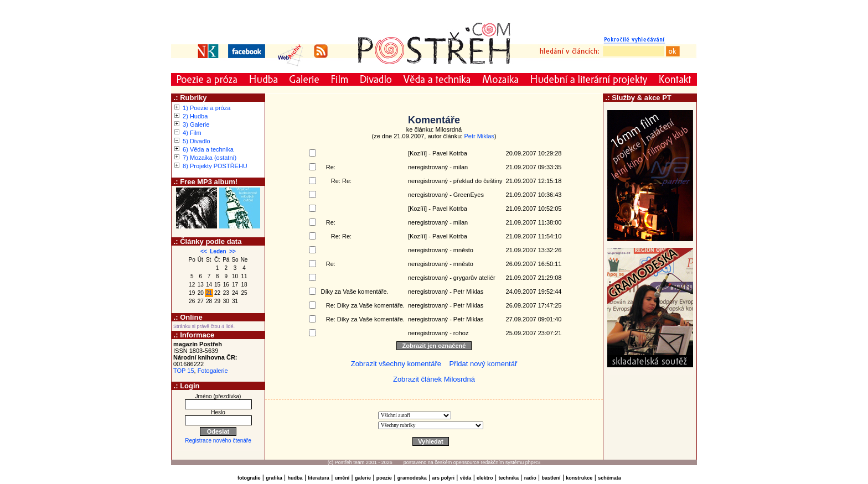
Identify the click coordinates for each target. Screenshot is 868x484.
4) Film (192, 133)
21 (209, 293)
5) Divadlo (197, 141)
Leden (218, 251)
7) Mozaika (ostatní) (210, 158)
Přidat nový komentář (483, 364)
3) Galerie (196, 124)
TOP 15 (184, 371)
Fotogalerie (213, 371)
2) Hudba (195, 116)
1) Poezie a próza (206, 108)
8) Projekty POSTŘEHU (215, 166)
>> (232, 251)
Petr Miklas (479, 136)
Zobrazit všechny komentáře (396, 364)
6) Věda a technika (208, 149)
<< (204, 251)
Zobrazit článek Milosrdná (434, 379)
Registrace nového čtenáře (218, 441)
